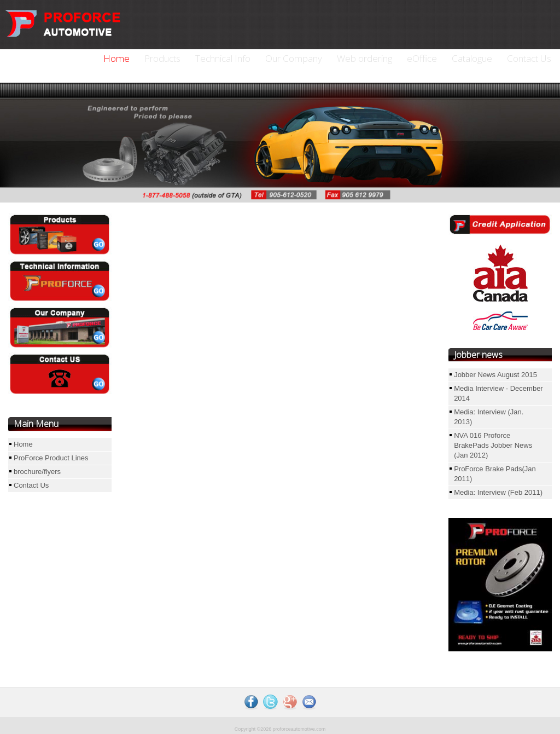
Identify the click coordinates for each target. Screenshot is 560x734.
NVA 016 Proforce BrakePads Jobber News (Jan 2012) (493, 445)
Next (456, 140)
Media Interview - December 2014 (498, 393)
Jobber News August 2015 (495, 375)
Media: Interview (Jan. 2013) (489, 417)
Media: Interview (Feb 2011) (498, 492)
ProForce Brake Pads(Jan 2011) (495, 474)
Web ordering (364, 58)
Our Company (294, 58)
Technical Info (223, 58)
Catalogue (472, 58)
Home (116, 58)
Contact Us (529, 58)
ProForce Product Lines (51, 458)
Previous (37, 140)
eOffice (422, 58)
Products (162, 58)
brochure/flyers (37, 472)
